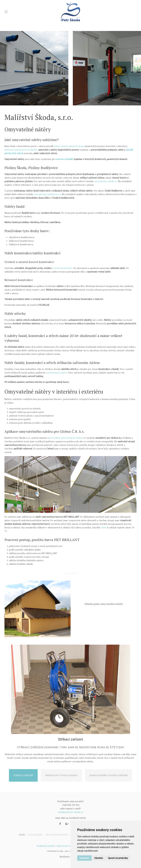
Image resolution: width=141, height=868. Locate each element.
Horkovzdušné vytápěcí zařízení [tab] (109, 775)
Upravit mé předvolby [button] (118, 858)
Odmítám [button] (99, 858)
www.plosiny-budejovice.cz (48, 194)
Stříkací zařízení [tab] (23, 775)
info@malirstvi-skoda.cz (71, 812)
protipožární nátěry (57, 373)
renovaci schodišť (64, 159)
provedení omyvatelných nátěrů (66, 438)
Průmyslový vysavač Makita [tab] (61, 775)
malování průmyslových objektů (21, 150)
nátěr (104, 527)
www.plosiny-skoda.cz (106, 181)
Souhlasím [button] (84, 858)
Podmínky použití (46, 846)
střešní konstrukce (63, 268)
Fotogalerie (35, 835)
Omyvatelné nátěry (103, 612)
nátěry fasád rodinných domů (69, 146)
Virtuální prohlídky (57, 835)
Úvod (22, 835)
